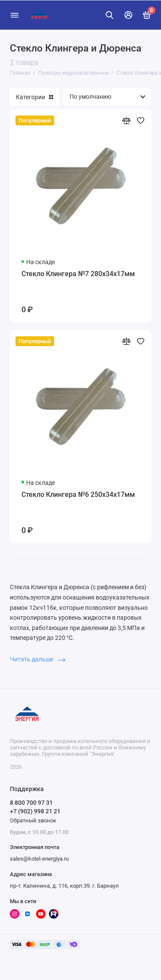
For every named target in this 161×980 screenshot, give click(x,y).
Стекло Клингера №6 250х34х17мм (78, 495)
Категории (35, 97)
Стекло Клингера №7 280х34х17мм (78, 274)
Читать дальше (38, 659)
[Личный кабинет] (128, 15)
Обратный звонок (33, 820)
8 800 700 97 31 (31, 803)
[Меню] (15, 15)
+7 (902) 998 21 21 (35, 811)
